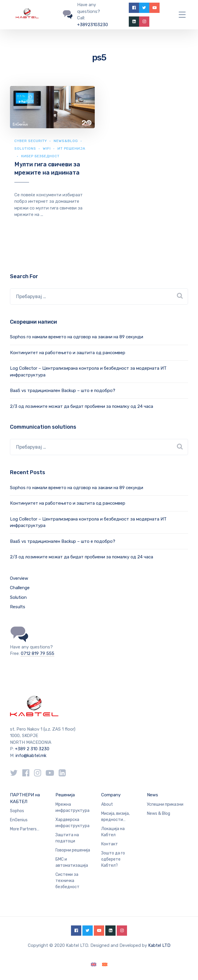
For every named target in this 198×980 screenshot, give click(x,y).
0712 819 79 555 (38, 653)
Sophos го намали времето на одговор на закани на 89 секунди (77, 337)
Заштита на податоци (67, 838)
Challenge (20, 588)
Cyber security (31, 141)
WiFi (47, 148)
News (153, 795)
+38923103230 (93, 25)
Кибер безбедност (40, 156)
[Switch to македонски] (105, 965)
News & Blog (159, 813)
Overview (19, 578)
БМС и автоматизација (72, 862)
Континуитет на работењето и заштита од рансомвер (68, 353)
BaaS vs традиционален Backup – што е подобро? (63, 391)
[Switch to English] (94, 965)
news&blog (66, 141)
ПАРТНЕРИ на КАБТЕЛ (25, 798)
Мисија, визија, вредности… (115, 817)
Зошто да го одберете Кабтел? (113, 859)
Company (111, 795)
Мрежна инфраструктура (72, 807)
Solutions (25, 148)
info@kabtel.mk (31, 756)
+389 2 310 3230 (32, 749)
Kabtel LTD (159, 945)
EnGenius (19, 820)
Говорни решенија (73, 850)
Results (18, 607)
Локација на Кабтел (113, 832)
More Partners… (25, 829)
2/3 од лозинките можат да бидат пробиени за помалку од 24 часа (82, 406)
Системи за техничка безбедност (67, 881)
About (107, 804)
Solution (18, 597)
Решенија (65, 795)
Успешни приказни (165, 804)
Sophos (17, 811)
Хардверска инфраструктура (72, 823)
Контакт (110, 844)
